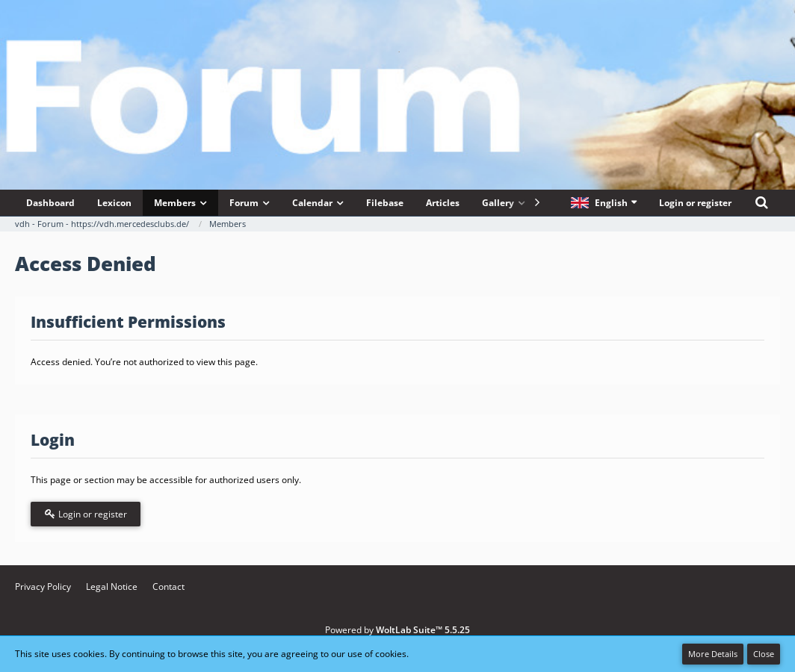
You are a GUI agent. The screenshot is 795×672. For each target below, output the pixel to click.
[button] (604, 203)
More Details (713, 654)
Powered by (397, 630)
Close (764, 654)
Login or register (695, 203)
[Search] (761, 203)
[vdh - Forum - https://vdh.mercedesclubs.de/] (397, 52)
